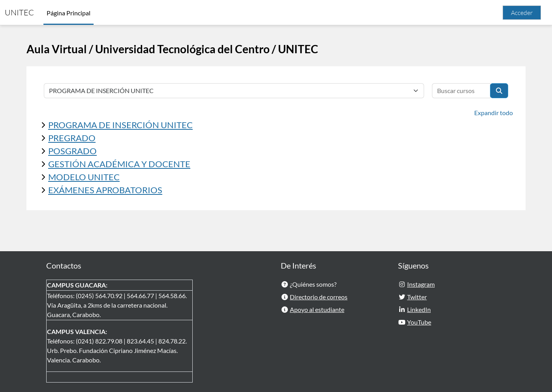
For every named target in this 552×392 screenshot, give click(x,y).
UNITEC (19, 12)
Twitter (417, 297)
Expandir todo (494, 113)
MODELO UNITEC (84, 177)
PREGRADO (72, 138)
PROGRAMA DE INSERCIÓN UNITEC (120, 125)
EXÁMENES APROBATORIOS (105, 190)
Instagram (421, 284)
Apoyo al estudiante (317, 309)
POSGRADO (72, 151)
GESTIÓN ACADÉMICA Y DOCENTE (119, 164)
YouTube (419, 322)
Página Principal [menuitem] (69, 13)
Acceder (522, 13)
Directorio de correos (319, 297)
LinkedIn (419, 309)
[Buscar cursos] (461, 91)
